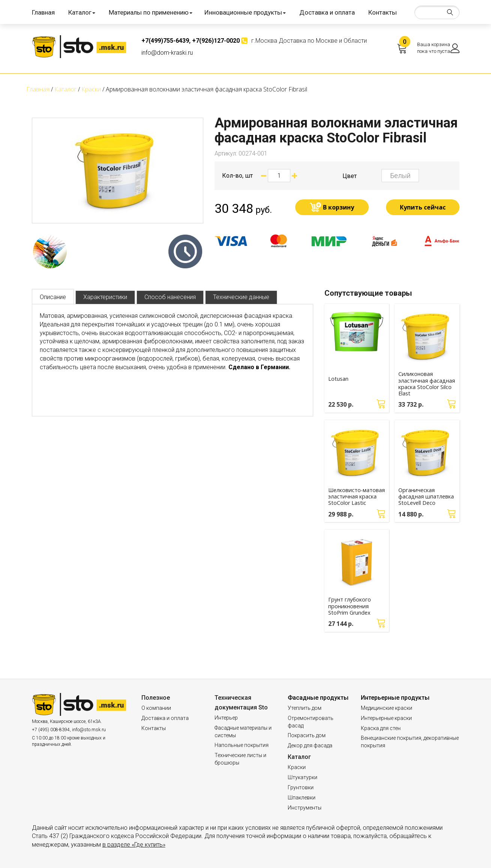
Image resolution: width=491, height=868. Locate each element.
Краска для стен (381, 728)
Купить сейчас (423, 207)
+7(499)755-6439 (165, 41)
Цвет (350, 176)
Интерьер (226, 718)
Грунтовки (301, 787)
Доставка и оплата (327, 12)
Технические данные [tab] (241, 297)
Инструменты (305, 808)
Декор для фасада (310, 745)
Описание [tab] (53, 297)
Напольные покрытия (242, 745)
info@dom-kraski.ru (167, 53)
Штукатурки (303, 777)
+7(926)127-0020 (216, 41)
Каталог (82, 12)
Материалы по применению (151, 12)
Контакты (383, 12)
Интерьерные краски (386, 718)
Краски (297, 767)
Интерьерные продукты (395, 698)
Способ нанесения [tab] (170, 297)
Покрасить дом (307, 735)
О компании (156, 708)
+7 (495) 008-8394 (51, 730)
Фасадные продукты (318, 698)
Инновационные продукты (245, 12)
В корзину (339, 207)
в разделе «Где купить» (134, 845)
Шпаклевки (302, 798)
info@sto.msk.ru (89, 730)
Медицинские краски (387, 708)
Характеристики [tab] (105, 297)
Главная (43, 12)
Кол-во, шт (237, 176)
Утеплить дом (305, 708)
